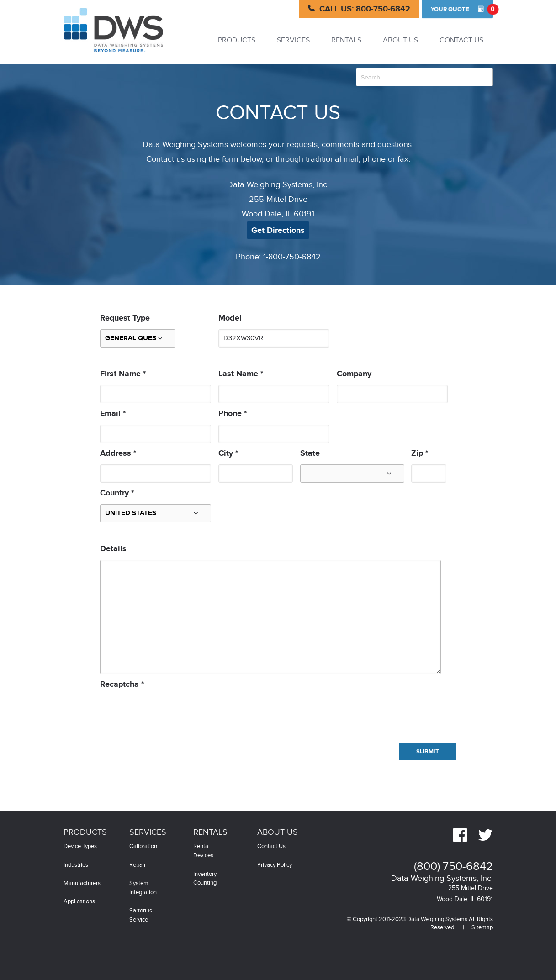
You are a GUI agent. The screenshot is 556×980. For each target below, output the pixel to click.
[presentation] (169, 710)
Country (117, 493)
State (310, 453)
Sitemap (482, 928)
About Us (400, 40)
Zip (420, 453)
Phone (233, 414)
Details (113, 549)
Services (293, 40)
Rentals (346, 40)
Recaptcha (122, 685)
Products (237, 40)
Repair (138, 865)
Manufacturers (82, 883)
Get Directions (278, 231)
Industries (76, 865)
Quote (462, 9)
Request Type (125, 318)
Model (230, 318)
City (228, 453)
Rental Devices (203, 851)
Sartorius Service (141, 915)
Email (113, 414)
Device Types (80, 846)
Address (118, 453)
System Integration (143, 888)
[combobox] (424, 77)
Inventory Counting (205, 879)
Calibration (143, 846)
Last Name (241, 374)
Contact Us (461, 40)
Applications (79, 902)
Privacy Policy (275, 865)
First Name (123, 374)
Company (354, 374)
